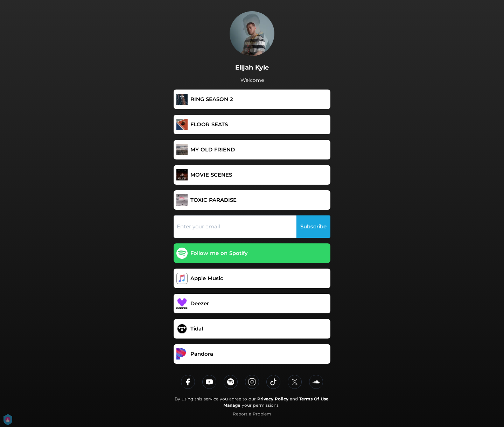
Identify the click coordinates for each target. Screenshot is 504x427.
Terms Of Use (314, 399)
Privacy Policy (273, 399)
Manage (232, 405)
